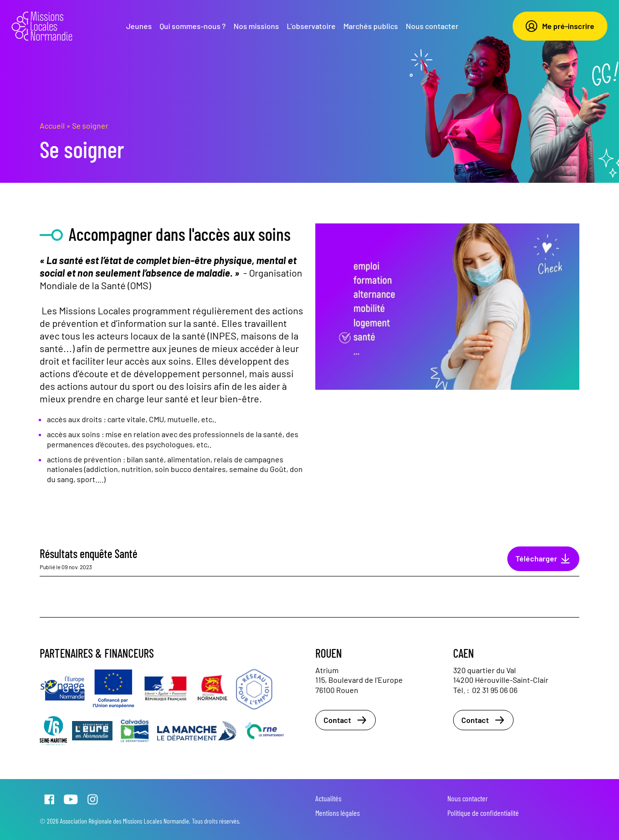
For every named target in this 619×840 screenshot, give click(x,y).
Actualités (328, 798)
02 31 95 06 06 (495, 690)
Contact (346, 720)
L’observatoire (311, 26)
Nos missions (256, 26)
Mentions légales (338, 813)
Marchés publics (371, 26)
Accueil (52, 125)
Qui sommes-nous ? (193, 26)
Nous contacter (432, 26)
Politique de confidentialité (483, 813)
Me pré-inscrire (560, 26)
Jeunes (139, 26)
